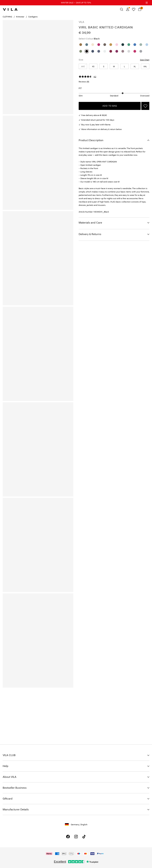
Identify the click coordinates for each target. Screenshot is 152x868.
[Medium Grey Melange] (141, 51)
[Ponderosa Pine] (123, 45)
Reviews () (84, 82)
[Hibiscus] (99, 45)
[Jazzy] (135, 51)
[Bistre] (81, 45)
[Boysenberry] (117, 51)
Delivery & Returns (90, 234)
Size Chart (145, 60)
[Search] (122, 9)
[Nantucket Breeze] (147, 45)
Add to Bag (110, 106)
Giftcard (8, 799)
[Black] (87, 51)
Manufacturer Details (16, 809)
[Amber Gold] (111, 45)
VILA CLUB (9, 755)
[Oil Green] (81, 51)
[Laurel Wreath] (141, 45)
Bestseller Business (15, 788)
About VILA (10, 777)
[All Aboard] (87, 45)
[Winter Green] (129, 45)
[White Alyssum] (105, 51)
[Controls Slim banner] (147, 3)
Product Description (91, 140)
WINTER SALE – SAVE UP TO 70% (76, 3)
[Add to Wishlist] (145, 106)
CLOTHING (7, 17)
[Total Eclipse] (99, 51)
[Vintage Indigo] (93, 51)
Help (6, 766)
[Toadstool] (123, 51)
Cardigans (33, 17)
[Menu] (146, 9)
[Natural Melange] (93, 45)
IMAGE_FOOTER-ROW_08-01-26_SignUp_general (32, 703)
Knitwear (20, 17)
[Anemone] (111, 51)
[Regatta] (135, 45)
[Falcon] (105, 45)
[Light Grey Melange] (129, 51)
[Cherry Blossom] (117, 45)
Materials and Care (90, 223)
